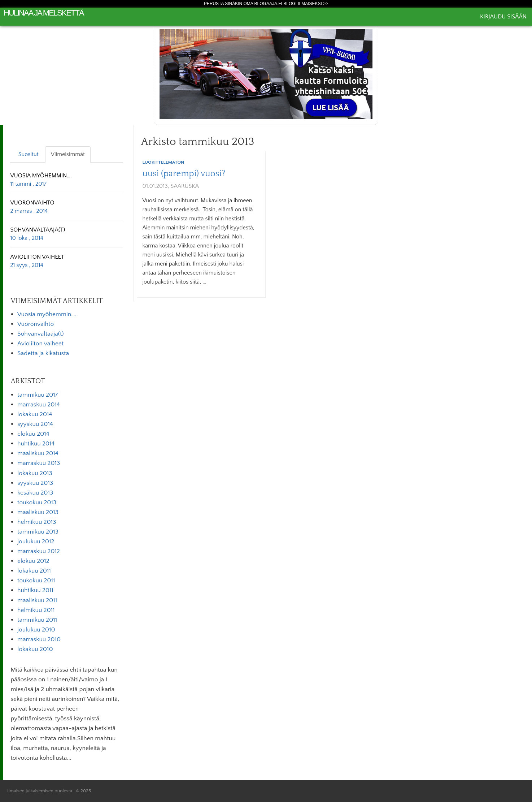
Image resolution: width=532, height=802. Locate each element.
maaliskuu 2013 (38, 512)
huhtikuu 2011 (35, 590)
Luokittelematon (163, 162)
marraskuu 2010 (39, 639)
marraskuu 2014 (39, 405)
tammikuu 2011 (37, 620)
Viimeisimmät (68, 154)
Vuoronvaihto (36, 324)
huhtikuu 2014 (36, 444)
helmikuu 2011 (36, 610)
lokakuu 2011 (34, 571)
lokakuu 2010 (35, 649)
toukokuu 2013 (37, 503)
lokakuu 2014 (35, 414)
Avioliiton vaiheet (40, 344)
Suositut (29, 154)
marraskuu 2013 (39, 463)
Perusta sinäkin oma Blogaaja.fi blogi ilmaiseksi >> (266, 4)
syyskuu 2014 (35, 424)
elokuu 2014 (33, 434)
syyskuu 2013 (35, 483)
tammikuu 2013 (38, 532)
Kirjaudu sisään (503, 17)
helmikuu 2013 (37, 522)
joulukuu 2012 (36, 542)
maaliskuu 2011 (37, 600)
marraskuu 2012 (39, 551)
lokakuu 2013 (35, 473)
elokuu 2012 (33, 561)
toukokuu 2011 (36, 581)
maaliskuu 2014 (38, 453)
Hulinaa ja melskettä (44, 13)
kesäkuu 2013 (35, 493)
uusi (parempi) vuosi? (184, 174)
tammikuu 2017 (38, 395)
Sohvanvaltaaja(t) (41, 334)
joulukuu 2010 (36, 630)
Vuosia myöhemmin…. (47, 314)
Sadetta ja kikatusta (43, 353)
